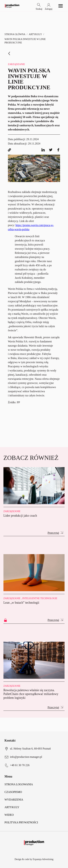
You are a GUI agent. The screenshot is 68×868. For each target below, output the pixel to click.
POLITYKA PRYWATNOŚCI (21, 822)
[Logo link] (12, 6)
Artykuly (12, 807)
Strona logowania (19, 784)
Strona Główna (15, 34)
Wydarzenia (14, 800)
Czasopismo (13, 792)
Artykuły (35, 34)
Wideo (9, 815)
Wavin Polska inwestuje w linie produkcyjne (25, 41)
